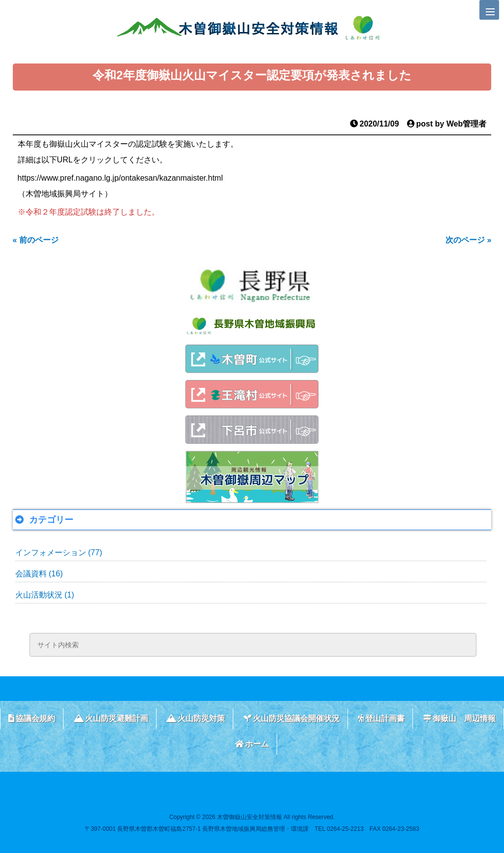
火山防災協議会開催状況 (292, 718)
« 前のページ (36, 240)
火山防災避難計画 (111, 718)
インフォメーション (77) (59, 553)
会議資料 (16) (39, 574)
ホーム (252, 744)
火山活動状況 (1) (45, 595)
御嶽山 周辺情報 (459, 718)
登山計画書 (381, 718)
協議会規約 (32, 718)
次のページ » (468, 240)
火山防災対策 (196, 718)
